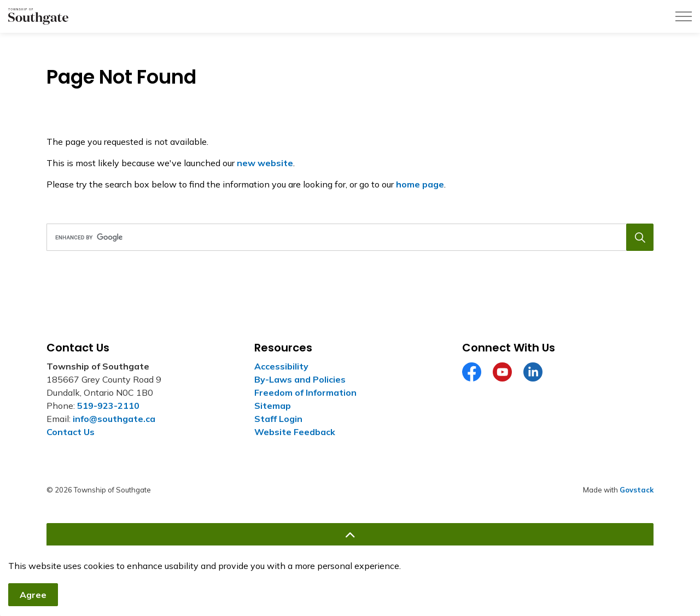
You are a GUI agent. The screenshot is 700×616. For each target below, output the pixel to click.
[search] (347, 237)
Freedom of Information (305, 392)
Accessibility (281, 366)
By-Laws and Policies (300, 379)
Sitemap (273, 406)
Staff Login (278, 419)
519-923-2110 (108, 406)
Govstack (637, 490)
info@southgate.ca (114, 419)
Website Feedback (295, 432)
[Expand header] (684, 16)
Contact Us (71, 432)
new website (265, 163)
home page (420, 184)
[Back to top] (350, 535)
